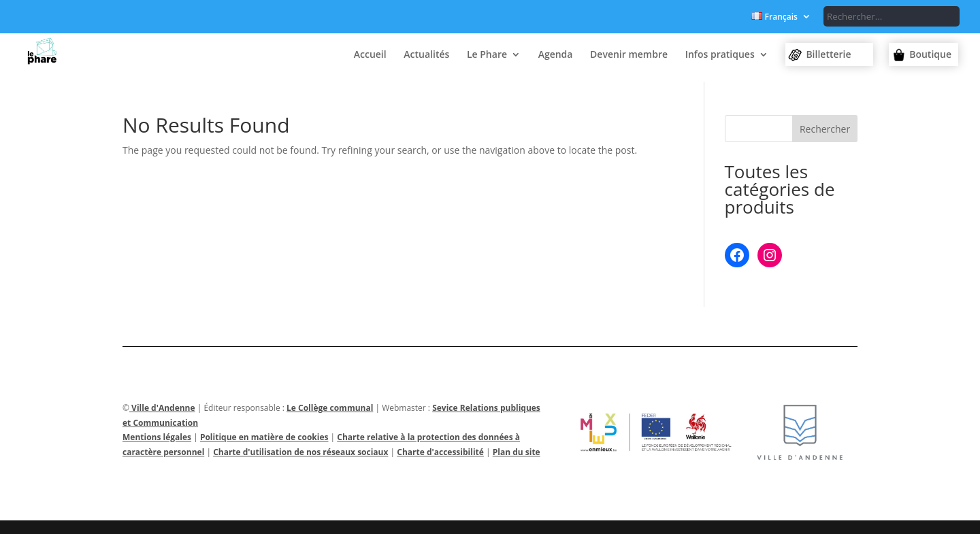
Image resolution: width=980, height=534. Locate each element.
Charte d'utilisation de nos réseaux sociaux (300, 452)
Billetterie (828, 54)
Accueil (370, 55)
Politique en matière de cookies (264, 437)
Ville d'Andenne (162, 408)
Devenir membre (629, 55)
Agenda (556, 55)
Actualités (426, 55)
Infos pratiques (720, 55)
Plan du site (517, 452)
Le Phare (487, 55)
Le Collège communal (330, 408)
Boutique (930, 54)
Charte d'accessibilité (440, 452)
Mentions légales (157, 437)
